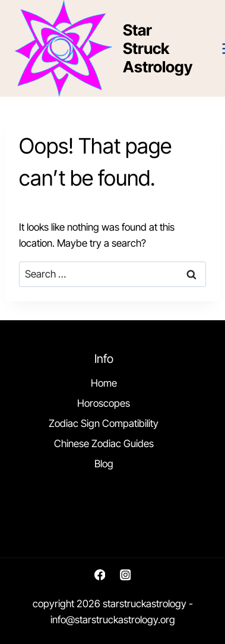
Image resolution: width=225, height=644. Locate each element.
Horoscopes (104, 403)
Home (104, 383)
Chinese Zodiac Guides (104, 444)
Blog (104, 464)
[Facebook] (99, 575)
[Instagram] (125, 575)
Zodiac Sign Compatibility (104, 423)
